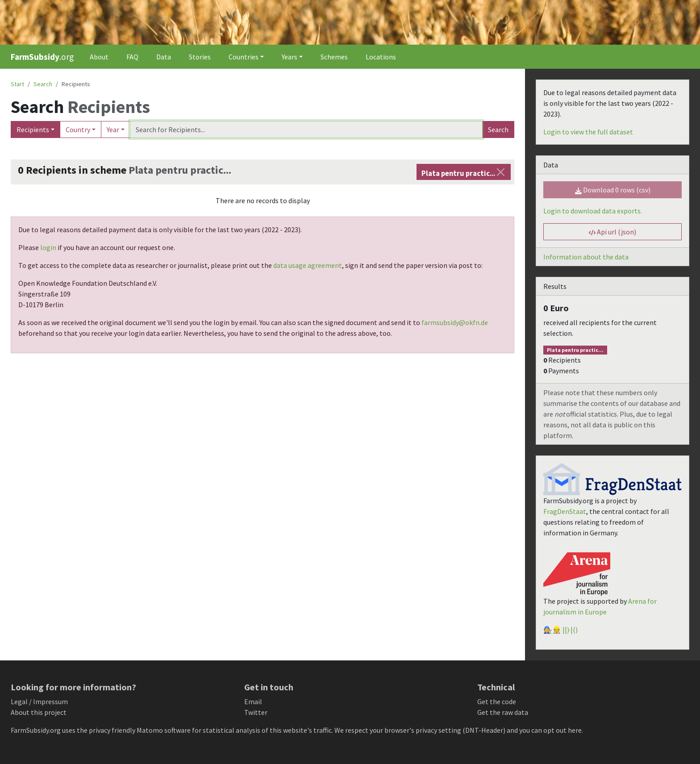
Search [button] (43, 84)
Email (253, 701)
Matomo (150, 730)
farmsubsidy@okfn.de (455, 322)
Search (498, 129)
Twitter (256, 712)
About (99, 57)
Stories (200, 57)
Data (164, 57)
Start (17, 84)
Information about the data (586, 257)
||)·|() (570, 630)
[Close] (501, 172)
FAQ (132, 57)
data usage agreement (308, 265)
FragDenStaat (565, 511)
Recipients (33, 129)
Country (78, 129)
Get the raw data (503, 712)
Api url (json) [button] (612, 232)
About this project (39, 712)
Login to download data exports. (593, 211)
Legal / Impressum (39, 701)
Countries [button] (244, 57)
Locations (381, 57)
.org (42, 57)
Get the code (497, 701)
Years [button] (290, 57)
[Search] (306, 129)
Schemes (334, 57)
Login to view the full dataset (588, 132)
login (48, 247)
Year (113, 129)
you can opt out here (550, 730)
